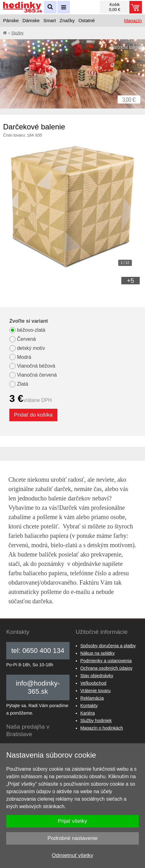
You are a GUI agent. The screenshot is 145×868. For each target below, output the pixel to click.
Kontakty (89, 706)
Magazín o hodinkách (102, 728)
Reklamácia (92, 698)
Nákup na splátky (98, 653)
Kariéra (88, 713)
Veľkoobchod (93, 683)
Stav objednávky (97, 676)
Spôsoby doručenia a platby (108, 646)
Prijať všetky (72, 821)
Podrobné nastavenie (72, 838)
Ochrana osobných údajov (106, 668)
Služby (17, 33)
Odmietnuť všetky (72, 855)
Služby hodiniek (96, 721)
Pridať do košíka (33, 415)
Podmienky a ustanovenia (106, 661)
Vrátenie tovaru (96, 691)
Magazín (133, 20)
